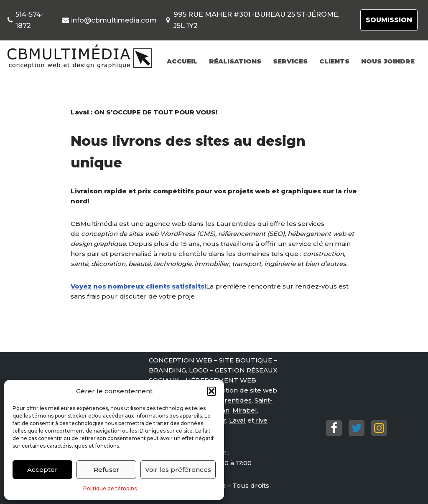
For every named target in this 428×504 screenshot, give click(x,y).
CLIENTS (334, 61)
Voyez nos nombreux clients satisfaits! (138, 286)
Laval (237, 420)
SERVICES (290, 61)
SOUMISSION (389, 20)
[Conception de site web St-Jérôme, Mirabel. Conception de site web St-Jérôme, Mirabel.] (79, 57)
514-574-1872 (29, 20)
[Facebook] (334, 428)
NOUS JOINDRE (388, 61)
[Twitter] (357, 428)
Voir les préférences (178, 470)
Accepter (42, 470)
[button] (211, 391)
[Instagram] (379, 428)
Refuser (107, 470)
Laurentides (232, 400)
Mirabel (245, 410)
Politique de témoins (110, 488)
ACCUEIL (182, 61)
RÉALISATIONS (235, 61)
